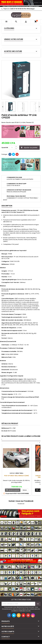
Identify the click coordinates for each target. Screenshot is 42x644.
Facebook (21, 504)
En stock (4, 431)
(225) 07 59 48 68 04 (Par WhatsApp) (22, 9)
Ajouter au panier (29, 148)
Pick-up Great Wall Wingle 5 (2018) (17, 476)
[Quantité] (12, 148)
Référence (5, 428)
